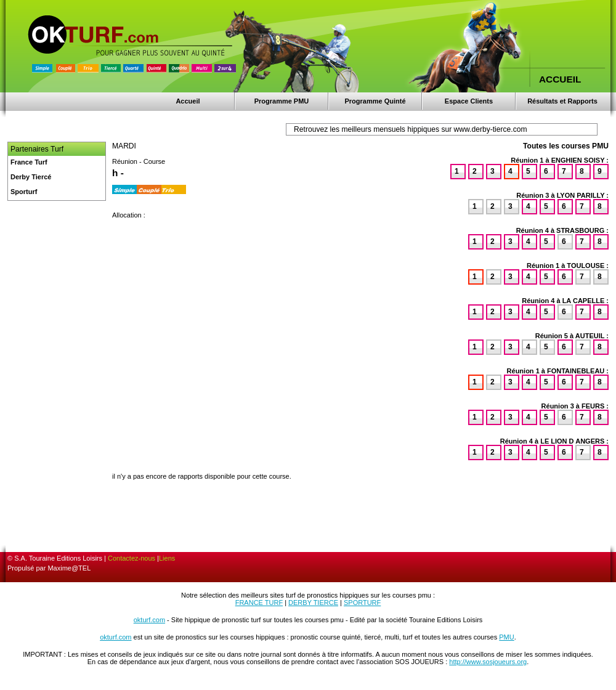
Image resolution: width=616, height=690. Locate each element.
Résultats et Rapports (562, 101)
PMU (506, 637)
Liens (167, 558)
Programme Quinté (375, 101)
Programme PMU (282, 101)
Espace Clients (469, 101)
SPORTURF (362, 603)
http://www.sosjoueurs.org (488, 662)
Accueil (188, 101)
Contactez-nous (132, 558)
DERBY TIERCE (313, 603)
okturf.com (149, 620)
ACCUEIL (560, 79)
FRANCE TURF (259, 603)
